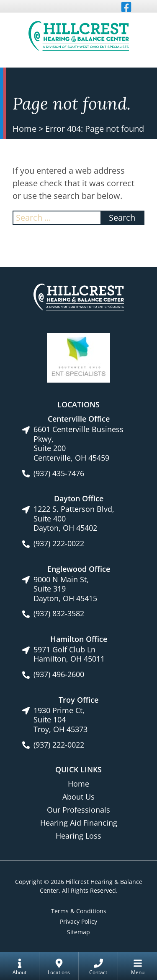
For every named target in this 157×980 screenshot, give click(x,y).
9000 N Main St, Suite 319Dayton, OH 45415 (65, 589)
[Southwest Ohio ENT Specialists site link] (78, 357)
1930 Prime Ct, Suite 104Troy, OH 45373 (60, 720)
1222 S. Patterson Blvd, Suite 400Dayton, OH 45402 (74, 519)
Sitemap (78, 932)
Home (24, 129)
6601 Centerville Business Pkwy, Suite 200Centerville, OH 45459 (78, 443)
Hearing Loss (78, 836)
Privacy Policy (78, 921)
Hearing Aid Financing (79, 823)
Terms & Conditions (79, 911)
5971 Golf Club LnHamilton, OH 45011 (69, 654)
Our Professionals (78, 810)
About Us (78, 797)
